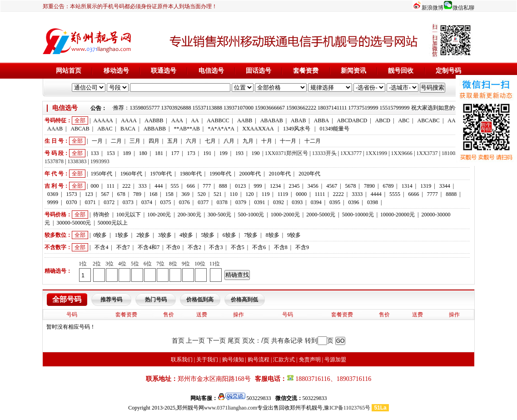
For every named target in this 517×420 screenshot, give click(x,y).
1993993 (100, 161)
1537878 (54, 161)
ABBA (321, 120)
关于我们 (207, 360)
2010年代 (280, 174)
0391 (259, 202)
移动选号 (116, 71)
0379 (241, 202)
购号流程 (258, 360)
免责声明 (310, 360)
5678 (351, 186)
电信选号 (211, 71)
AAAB (55, 129)
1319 (426, 186)
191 (207, 153)
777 (207, 186)
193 (239, 153)
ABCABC (429, 120)
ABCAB (80, 129)
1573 (71, 194)
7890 (369, 186)
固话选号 (258, 71)
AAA (177, 120)
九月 (248, 141)
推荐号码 (111, 300)
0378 (222, 202)
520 (202, 194)
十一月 (288, 141)
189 (127, 153)
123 (89, 194)
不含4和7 (149, 247)
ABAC (105, 129)
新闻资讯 (353, 71)
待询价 (101, 215)
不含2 (194, 247)
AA (195, 120)
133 (94, 153)
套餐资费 (306, 71)
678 (121, 194)
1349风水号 (297, 129)
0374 (147, 202)
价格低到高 (200, 300)
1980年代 (191, 174)
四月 (154, 141)
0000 (301, 194)
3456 (313, 186)
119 (266, 194)
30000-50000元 (74, 223)
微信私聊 (463, 8)
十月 (267, 141)
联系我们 (182, 360)
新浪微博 (432, 8)
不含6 (259, 247)
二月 (116, 141)
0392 (278, 202)
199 (224, 153)
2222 (338, 194)
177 (175, 153)
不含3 (216, 247)
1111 (320, 194)
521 (218, 194)
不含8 (281, 247)
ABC (404, 120)
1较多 (122, 235)
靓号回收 (401, 71)
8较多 (273, 235)
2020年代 (309, 174)
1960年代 (131, 174)
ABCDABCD (352, 120)
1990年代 (220, 174)
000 (94, 186)
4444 (376, 194)
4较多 (186, 235)
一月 (97, 141)
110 (234, 194)
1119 (283, 194)
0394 (316, 202)
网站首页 (69, 71)
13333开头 (324, 153)
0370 (71, 202)
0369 (53, 194)
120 (249, 194)
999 (258, 186)
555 (175, 186)
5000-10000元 (358, 215)
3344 (445, 186)
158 (169, 194)
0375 (165, 202)
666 (191, 186)
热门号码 (156, 300)
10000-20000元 (398, 215)
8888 (451, 194)
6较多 (229, 235)
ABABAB (272, 120)
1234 (275, 186)
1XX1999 (376, 153)
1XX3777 (351, 153)
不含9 (302, 247)
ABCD (383, 120)
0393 (297, 202)
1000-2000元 (285, 215)
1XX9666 (402, 153)
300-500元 (219, 215)
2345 (294, 186)
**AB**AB (186, 129)
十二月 (313, 141)
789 (137, 194)
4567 (332, 186)
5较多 (208, 235)
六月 (191, 141)
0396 (354, 202)
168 (153, 194)
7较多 (251, 235)
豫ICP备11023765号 (347, 408)
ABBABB (155, 129)
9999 (53, 202)
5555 (395, 194)
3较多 (165, 235)
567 (105, 194)
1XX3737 (427, 153)
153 (111, 153)
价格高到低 (244, 300)
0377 (203, 202)
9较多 (294, 235)
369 (185, 194)
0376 (184, 202)
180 (143, 153)
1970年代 (161, 174)
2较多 (143, 235)
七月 (210, 141)
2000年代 (250, 174)
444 (159, 186)
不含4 (101, 247)
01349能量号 (334, 129)
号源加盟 (335, 360)
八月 (229, 141)
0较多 (100, 235)
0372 (109, 202)
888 (223, 186)
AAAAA (103, 120)
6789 (388, 186)
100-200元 (159, 215)
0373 (128, 202)
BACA (128, 129)
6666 (413, 194)
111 (111, 186)
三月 (135, 141)
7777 (432, 194)
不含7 (123, 247)
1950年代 (101, 174)
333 (143, 186)
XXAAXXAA (258, 129)
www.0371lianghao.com (231, 408)
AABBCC (218, 120)
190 (255, 153)
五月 (173, 141)
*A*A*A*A (221, 129)
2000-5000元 (321, 215)
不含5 (238, 247)
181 (159, 153)
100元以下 (129, 215)
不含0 (173, 247)
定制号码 (448, 71)
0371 (90, 202)
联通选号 (164, 71)
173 (191, 153)
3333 (357, 194)
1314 (407, 186)
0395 (335, 202)
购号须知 (233, 360)
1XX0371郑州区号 (286, 153)
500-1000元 (251, 215)
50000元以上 (113, 223)
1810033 (451, 153)
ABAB (298, 120)
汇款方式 (284, 360)
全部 (80, 120)
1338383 (77, 161)
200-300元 (189, 215)
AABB (245, 120)
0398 (373, 202)
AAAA (129, 120)
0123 (240, 186)
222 (126, 186)
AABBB (154, 120)
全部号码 (67, 299)
